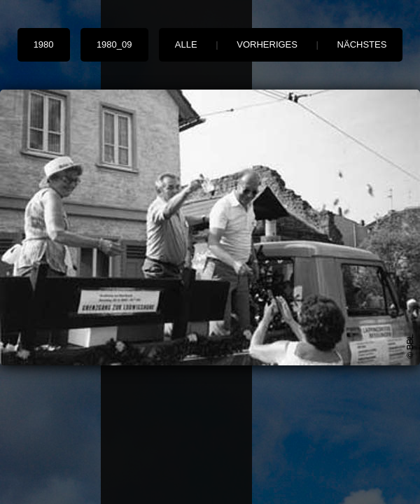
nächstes (362, 44)
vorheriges (267, 44)
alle (186, 44)
